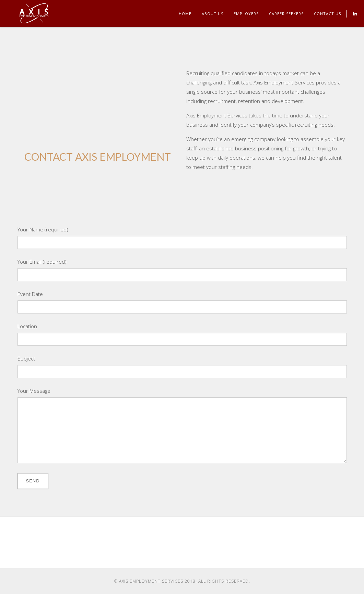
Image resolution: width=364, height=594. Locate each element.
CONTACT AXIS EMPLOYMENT (98, 157)
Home (185, 14)
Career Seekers (286, 14)
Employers (246, 14)
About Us (213, 14)
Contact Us (327, 14)
